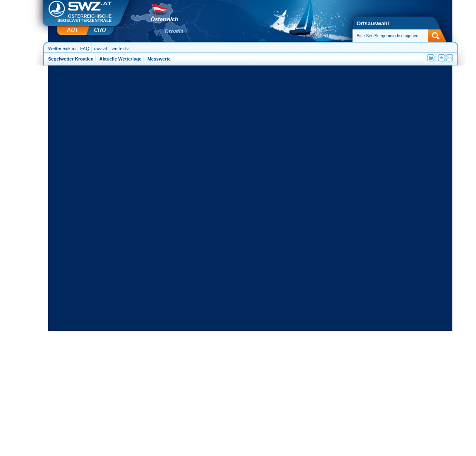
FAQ (85, 49)
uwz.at (100, 49)
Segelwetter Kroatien (71, 59)
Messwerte (159, 59)
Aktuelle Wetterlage (120, 59)
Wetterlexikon (62, 49)
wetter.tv (120, 49)
